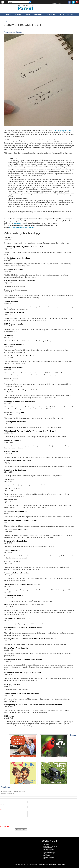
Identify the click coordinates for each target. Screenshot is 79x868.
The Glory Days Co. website (63, 131)
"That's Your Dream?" (13, 550)
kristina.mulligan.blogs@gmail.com (22, 227)
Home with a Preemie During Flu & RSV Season (23, 673)
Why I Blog (9, 335)
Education (38, 14)
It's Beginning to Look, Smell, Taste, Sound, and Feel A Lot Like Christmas (33, 705)
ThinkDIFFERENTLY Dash (14, 313)
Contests (70, 14)
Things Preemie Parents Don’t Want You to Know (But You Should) (30, 431)
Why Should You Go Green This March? (20, 281)
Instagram (17, 223)
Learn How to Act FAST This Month (18, 461)
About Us (46, 845)
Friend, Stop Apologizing (14, 413)
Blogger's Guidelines (50, 854)
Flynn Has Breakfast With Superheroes (19, 401)
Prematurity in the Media (14, 562)
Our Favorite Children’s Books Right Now (20, 520)
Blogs (6, 21)
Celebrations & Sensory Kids (16, 511)
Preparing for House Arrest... (16, 290)
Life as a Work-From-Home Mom (17, 648)
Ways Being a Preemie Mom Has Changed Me (22, 584)
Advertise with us (49, 851)
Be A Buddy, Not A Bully (14, 269)
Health (28, 14)
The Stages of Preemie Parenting (17, 618)
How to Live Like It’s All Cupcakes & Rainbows (22, 390)
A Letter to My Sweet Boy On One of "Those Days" (24, 247)
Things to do (50, 14)
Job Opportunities (49, 857)
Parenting (18, 14)
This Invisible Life (11, 301)
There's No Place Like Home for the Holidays (22, 693)
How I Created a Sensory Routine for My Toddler (23, 659)
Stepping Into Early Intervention (17, 573)
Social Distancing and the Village (17, 258)
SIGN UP (61, 3)
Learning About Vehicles (14, 367)
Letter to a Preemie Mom (14, 440)
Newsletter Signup (49, 849)
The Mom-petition (11, 479)
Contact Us (47, 856)
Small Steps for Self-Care (14, 596)
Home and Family (14, 21)
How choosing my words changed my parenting (23, 627)
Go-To (8, 14)
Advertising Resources (50, 846)
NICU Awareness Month (14, 324)
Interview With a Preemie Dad (16, 541)
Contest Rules (48, 848)
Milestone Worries (11, 500)
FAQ (45, 859)
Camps (61, 14)
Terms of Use (62, 865)
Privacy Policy (53, 865)
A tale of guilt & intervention (15, 422)
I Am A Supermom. (12, 379)
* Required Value (5, 827)
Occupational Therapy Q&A (15, 345)
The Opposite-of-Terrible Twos (16, 530)
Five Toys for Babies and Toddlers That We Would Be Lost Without (30, 639)
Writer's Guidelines (49, 852)
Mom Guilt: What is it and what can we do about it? (24, 605)
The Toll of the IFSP (12, 488)
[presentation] (14, 822)
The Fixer (8, 238)
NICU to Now (9, 716)
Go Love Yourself (11, 452)
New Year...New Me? (12, 684)
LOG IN (54, 3)
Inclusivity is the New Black (15, 470)
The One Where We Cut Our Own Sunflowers (22, 356)
